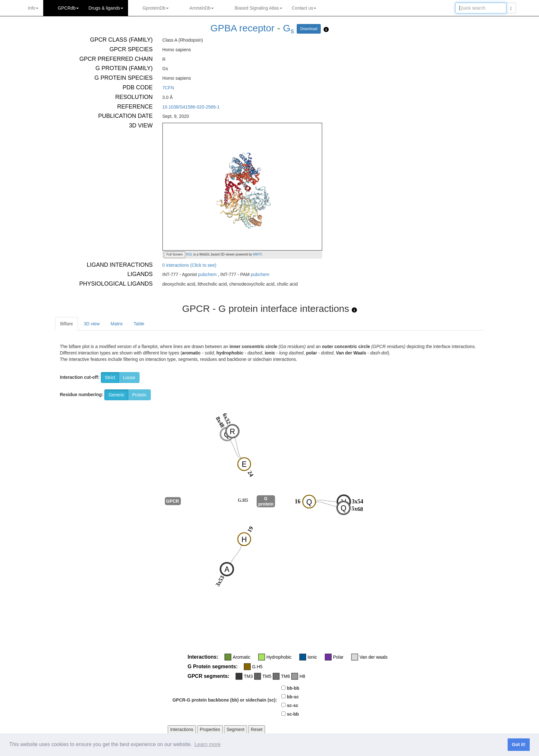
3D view (92, 324)
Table (139, 324)
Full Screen (175, 254)
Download (309, 29)
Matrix (117, 324)
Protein (139, 395)
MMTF (258, 254)
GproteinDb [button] (156, 8)
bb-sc (293, 697)
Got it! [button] (519, 744)
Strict (110, 378)
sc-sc (293, 705)
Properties (210, 729)
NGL (189, 254)
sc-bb (293, 714)
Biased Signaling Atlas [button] (258, 8)
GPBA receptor (242, 28)
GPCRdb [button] (68, 8)
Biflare (67, 324)
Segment (236, 729)
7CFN (168, 88)
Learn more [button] (207, 744)
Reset (257, 729)
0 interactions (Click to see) (189, 265)
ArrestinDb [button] (202, 8)
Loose (129, 378)
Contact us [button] (304, 8)
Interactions (182, 729)
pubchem (207, 274)
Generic (116, 395)
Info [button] (33, 8)
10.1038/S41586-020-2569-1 (191, 107)
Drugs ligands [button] (106, 8)
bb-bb (293, 688)
